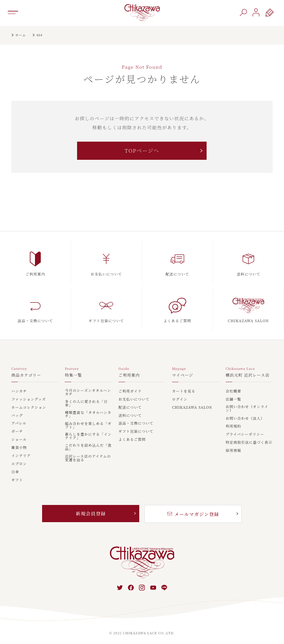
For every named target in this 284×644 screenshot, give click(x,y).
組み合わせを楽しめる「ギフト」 (88, 426)
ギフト (17, 480)
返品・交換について (136, 423)
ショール (19, 440)
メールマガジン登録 (193, 514)
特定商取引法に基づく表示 (249, 443)
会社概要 (233, 391)
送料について (130, 416)
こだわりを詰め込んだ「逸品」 (88, 447)
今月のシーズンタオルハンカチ (88, 392)
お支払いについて (134, 399)
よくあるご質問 (132, 440)
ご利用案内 (129, 375)
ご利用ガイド (130, 391)
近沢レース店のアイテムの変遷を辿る (88, 458)
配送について (130, 408)
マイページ (183, 375)
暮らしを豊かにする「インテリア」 (88, 436)
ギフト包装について (136, 432)
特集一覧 (73, 375)
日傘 (15, 472)
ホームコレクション (29, 408)
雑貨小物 (19, 448)
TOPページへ (142, 151)
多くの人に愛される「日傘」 (86, 404)
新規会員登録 (91, 513)
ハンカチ (19, 391)
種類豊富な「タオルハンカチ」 (88, 415)
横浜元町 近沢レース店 (248, 375)
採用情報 (233, 451)
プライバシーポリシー (245, 434)
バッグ (17, 416)
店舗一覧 (233, 399)
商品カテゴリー (26, 375)
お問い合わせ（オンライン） (247, 409)
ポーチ (17, 432)
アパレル (19, 423)
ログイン (180, 399)
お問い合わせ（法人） (245, 419)
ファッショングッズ (29, 399)
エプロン (19, 464)
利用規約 (233, 426)
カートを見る (184, 391)
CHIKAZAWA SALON (192, 408)
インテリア (21, 456)
